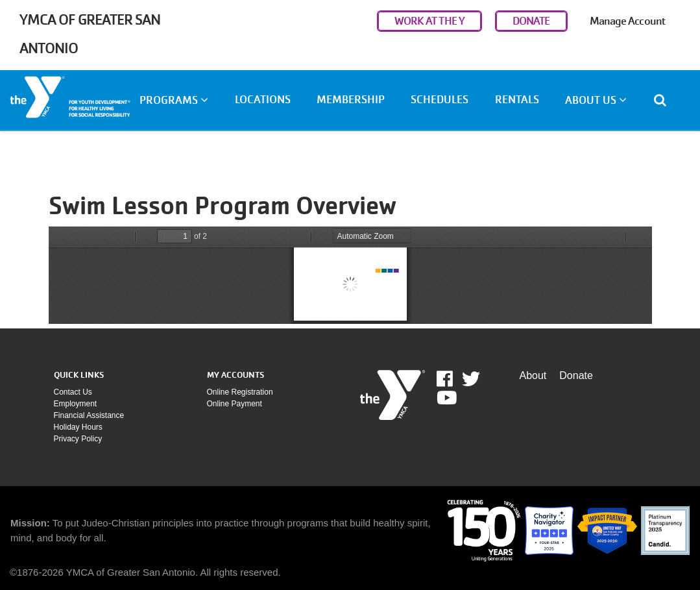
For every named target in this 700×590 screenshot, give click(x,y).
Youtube (446, 398)
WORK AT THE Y (429, 21)
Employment (76, 404)
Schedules (440, 100)
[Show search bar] (665, 100)
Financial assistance (89, 415)
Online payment (235, 404)
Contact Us (73, 392)
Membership (351, 100)
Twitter (471, 379)
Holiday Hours (78, 427)
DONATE (531, 21)
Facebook (454, 379)
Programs (174, 100)
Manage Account (627, 21)
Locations (263, 100)
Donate (576, 375)
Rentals (517, 100)
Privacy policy (78, 439)
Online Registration (240, 392)
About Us (596, 100)
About (533, 375)
